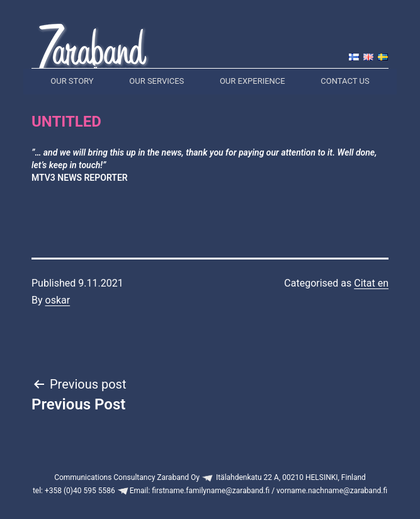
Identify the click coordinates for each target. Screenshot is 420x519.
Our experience (253, 81)
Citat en (371, 283)
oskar (58, 300)
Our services (156, 81)
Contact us (345, 81)
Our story (72, 81)
